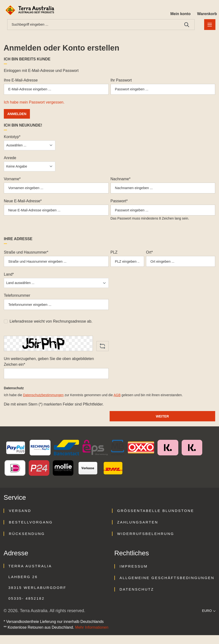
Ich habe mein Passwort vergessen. (34, 104)
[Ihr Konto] (179, 10)
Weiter (162, 425)
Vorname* (12, 181)
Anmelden (18, 116)
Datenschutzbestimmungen (43, 403)
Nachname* (121, 181)
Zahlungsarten (138, 531)
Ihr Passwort (121, 81)
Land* (9, 280)
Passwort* (119, 204)
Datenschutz (137, 598)
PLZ (114, 257)
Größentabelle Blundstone (156, 519)
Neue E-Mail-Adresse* (23, 204)
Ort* (149, 257)
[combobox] (92, 25)
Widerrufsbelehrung (146, 542)
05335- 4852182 (26, 607)
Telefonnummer (17, 301)
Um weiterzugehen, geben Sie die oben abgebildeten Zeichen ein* (49, 368)
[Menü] (209, 25)
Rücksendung (27, 542)
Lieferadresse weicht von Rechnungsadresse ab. (51, 328)
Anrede (10, 160)
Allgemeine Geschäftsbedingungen (167, 587)
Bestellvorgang (31, 531)
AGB (117, 403)
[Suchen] (185, 25)
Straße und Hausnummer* (26, 257)
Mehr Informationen (92, 636)
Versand (20, 519)
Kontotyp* (12, 139)
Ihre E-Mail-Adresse (21, 81)
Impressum (134, 575)
